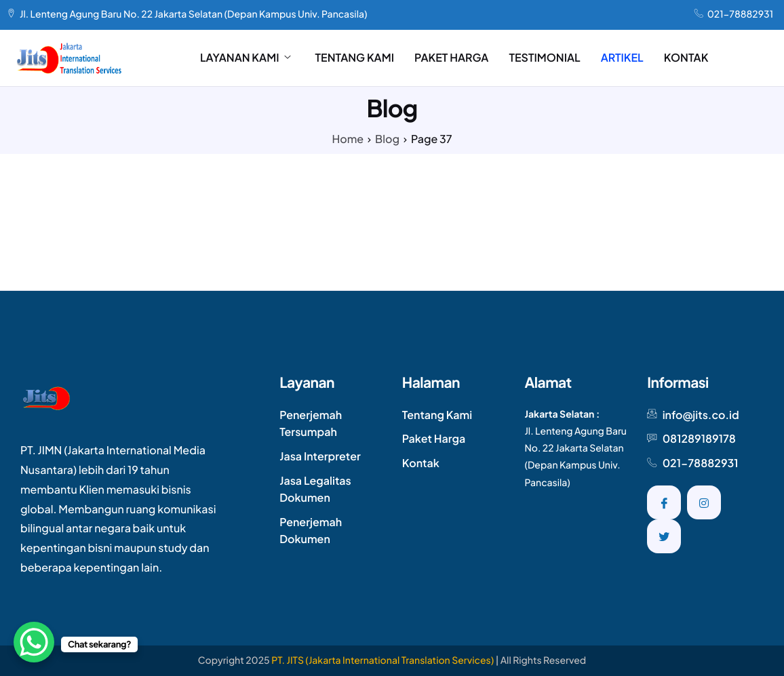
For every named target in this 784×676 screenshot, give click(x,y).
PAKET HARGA (451, 57)
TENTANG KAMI (355, 57)
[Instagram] (704, 502)
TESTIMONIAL (544, 57)
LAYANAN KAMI (246, 57)
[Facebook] (664, 502)
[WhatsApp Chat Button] (34, 642)
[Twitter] (664, 536)
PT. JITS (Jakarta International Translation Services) (383, 660)
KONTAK (686, 57)
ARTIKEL (622, 57)
